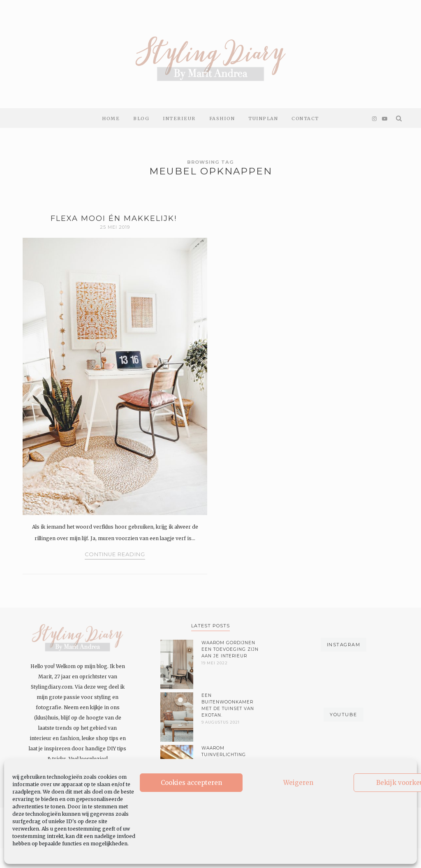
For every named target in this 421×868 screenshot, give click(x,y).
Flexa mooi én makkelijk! (115, 218)
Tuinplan (263, 118)
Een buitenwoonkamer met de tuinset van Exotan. (228, 705)
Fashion (222, 118)
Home (111, 118)
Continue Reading (115, 554)
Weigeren (298, 783)
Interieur (179, 118)
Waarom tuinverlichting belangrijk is (224, 755)
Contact (305, 118)
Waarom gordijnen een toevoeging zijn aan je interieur (230, 649)
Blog (141, 118)
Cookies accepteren (191, 783)
